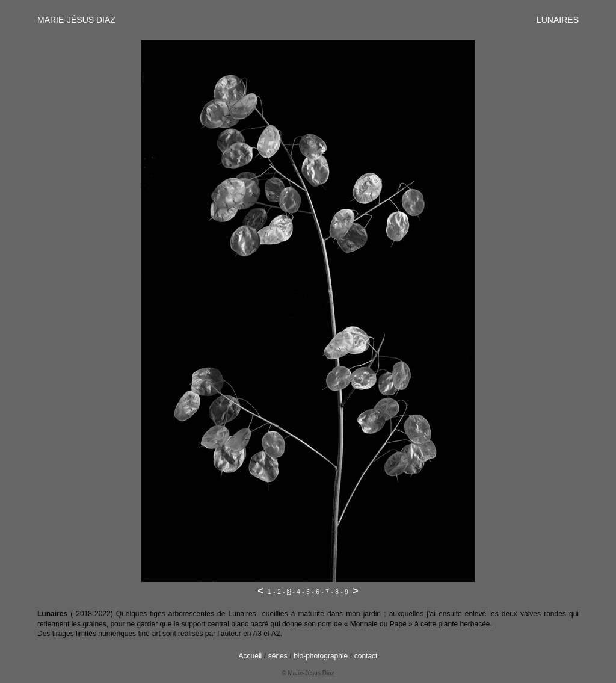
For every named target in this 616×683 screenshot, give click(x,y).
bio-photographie (321, 656)
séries (278, 656)
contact (366, 656)
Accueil (251, 656)
